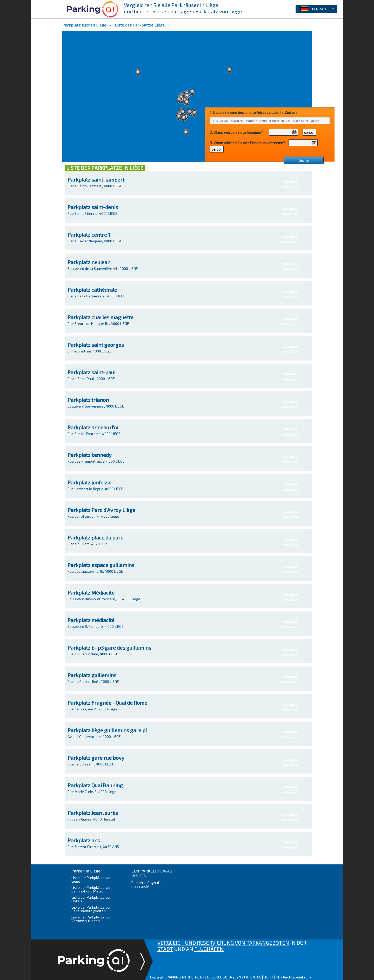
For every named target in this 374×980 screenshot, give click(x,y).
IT (272, 977)
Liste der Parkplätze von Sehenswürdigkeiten (91, 909)
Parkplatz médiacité (91, 620)
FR (246, 977)
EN (253, 977)
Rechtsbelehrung (297, 977)
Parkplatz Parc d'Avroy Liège (101, 510)
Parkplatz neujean (89, 262)
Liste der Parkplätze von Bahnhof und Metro (91, 889)
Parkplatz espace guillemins (101, 565)
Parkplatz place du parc (95, 537)
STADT (165, 949)
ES (259, 977)
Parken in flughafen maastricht (148, 884)
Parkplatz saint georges (96, 345)
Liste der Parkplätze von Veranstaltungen (91, 919)
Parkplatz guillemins (92, 675)
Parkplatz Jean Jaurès (93, 813)
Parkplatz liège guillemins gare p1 (108, 730)
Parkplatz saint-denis (93, 207)
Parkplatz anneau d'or (93, 427)
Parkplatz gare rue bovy (96, 758)
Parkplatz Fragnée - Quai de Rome (107, 703)
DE (266, 977)
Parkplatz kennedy (90, 455)
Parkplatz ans (84, 840)
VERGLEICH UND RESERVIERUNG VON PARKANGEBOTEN (223, 943)
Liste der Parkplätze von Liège (91, 879)
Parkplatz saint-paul (92, 372)
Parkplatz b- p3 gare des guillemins (109, 648)
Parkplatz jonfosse (89, 482)
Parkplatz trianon (88, 400)
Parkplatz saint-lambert (96, 179)
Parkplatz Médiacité (91, 592)
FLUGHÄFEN (209, 949)
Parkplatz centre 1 (89, 235)
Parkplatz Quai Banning (95, 785)
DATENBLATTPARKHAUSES (290, 184)
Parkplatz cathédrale (92, 290)
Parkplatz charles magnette (101, 317)
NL (278, 977)
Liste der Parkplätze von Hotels (91, 899)
